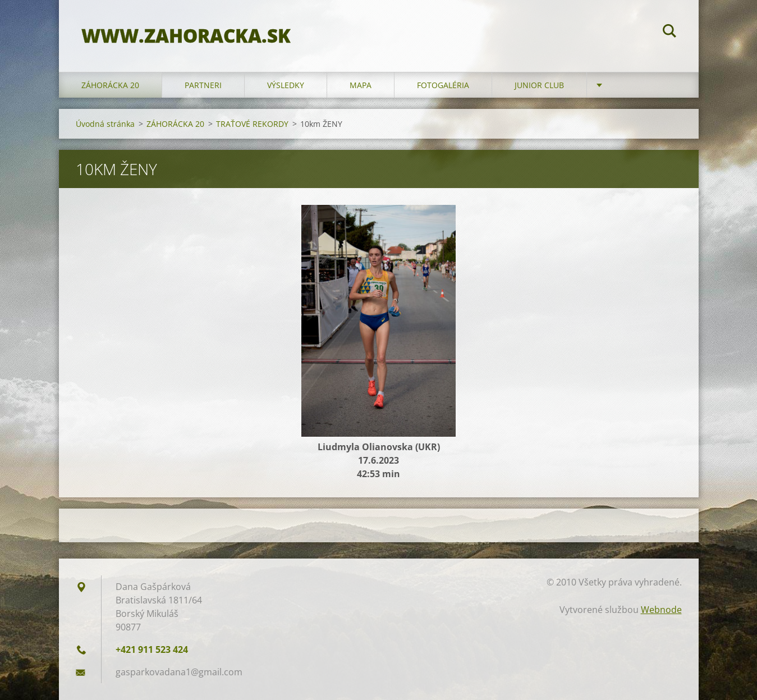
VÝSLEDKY (286, 85)
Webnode (661, 610)
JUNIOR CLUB (539, 85)
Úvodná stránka (105, 124)
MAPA (361, 85)
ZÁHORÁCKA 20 (110, 85)
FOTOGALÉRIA (443, 85)
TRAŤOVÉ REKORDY (252, 124)
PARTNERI (203, 85)
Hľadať (669, 33)
